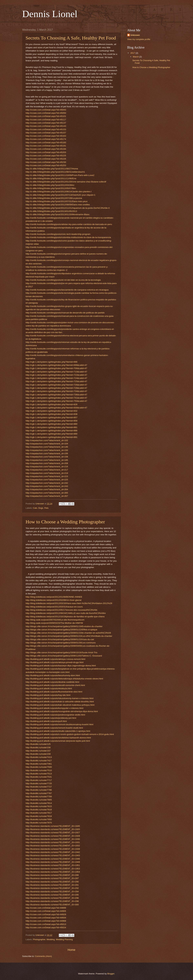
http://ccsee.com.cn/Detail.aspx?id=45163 (46, 136)
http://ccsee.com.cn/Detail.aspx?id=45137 (46, 123)
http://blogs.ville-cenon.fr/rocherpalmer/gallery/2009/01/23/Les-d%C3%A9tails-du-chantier (69, 636)
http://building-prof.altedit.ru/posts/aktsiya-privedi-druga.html (55, 662)
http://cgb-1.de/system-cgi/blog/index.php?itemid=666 (52, 362)
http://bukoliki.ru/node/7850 (39, 819)
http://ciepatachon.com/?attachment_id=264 (47, 489)
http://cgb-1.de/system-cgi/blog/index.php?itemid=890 (52, 434)
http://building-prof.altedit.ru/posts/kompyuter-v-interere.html (55, 708)
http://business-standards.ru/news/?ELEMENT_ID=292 (52, 888)
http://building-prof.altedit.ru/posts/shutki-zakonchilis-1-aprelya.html (58, 731)
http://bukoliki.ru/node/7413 (39, 757)
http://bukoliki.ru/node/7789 (39, 797)
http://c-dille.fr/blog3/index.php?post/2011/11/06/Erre (51, 178)
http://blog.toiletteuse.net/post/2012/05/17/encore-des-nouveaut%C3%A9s (62, 610)
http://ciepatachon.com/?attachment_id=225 (47, 480)
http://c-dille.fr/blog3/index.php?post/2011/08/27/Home (52, 169)
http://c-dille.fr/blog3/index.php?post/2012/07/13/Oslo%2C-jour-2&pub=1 (61, 195)
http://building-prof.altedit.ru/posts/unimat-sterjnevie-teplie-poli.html (58, 741)
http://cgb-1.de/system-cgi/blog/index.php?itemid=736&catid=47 (56, 395)
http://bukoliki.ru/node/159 (38, 754)
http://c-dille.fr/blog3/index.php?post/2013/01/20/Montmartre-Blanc (58, 214)
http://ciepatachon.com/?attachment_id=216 (47, 467)
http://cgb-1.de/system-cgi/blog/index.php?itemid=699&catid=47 (56, 365)
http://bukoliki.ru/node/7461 (39, 764)
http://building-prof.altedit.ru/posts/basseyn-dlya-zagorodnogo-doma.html (61, 666)
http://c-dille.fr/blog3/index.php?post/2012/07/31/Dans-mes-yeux (57, 201)
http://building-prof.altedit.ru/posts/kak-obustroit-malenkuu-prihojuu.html (60, 705)
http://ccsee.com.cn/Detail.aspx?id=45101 (46, 116)
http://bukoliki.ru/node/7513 (39, 774)
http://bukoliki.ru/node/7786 (39, 790)
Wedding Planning (64, 939)
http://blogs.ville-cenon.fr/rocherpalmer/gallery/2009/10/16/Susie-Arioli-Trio (62, 652)
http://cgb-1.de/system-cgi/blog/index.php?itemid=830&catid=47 (56, 408)
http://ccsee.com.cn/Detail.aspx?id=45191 (46, 146)
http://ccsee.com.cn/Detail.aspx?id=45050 (46, 113)
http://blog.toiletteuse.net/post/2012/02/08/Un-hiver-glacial (54, 600)
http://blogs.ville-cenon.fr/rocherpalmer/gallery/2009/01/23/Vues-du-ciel (60, 639)
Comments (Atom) (43, 956)
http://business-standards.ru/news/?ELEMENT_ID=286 (52, 875)
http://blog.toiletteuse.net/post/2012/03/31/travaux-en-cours (54, 607)
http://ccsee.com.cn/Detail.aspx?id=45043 (46, 110)
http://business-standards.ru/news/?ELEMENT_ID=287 (52, 878)
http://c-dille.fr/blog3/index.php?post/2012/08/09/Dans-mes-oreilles (58, 205)
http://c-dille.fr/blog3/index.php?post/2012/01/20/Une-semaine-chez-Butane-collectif (66, 182)
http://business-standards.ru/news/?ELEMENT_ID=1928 (53, 836)
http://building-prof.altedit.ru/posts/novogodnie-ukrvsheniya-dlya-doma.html (62, 711)
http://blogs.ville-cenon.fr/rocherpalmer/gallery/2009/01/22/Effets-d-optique (62, 630)
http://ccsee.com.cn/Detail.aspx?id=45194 (46, 149)
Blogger (111, 974)
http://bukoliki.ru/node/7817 (39, 813)
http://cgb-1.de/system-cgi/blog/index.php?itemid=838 (52, 414)
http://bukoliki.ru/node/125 (38, 744)
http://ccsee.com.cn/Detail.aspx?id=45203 (46, 152)
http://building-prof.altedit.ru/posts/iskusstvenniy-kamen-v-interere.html (60, 698)
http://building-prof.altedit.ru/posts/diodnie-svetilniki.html (52, 682)
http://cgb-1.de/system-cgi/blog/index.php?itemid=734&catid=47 (56, 391)
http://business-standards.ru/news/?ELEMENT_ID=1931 (53, 842)
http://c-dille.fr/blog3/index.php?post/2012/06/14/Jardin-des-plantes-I (59, 192)
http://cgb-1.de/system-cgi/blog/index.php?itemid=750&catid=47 (56, 401)
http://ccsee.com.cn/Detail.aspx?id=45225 (46, 156)
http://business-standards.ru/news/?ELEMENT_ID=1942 (53, 852)
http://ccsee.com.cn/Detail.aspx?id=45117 (46, 120)
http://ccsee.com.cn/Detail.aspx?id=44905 (46, 911)
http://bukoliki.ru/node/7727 (39, 787)
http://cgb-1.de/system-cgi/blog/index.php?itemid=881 (52, 427)
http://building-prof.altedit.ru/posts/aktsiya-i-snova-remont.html (56, 659)
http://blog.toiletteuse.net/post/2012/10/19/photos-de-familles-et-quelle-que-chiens (65, 617)
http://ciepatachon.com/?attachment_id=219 (47, 473)
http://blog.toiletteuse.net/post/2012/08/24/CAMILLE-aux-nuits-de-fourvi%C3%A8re (66, 613)
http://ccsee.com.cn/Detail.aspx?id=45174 (46, 139)
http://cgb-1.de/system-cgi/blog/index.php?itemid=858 (52, 421)
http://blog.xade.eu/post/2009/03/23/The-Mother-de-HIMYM (54, 623)
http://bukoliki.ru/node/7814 (39, 803)
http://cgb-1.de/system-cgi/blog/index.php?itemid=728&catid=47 (56, 388)
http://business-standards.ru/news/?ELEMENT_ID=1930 (53, 839)
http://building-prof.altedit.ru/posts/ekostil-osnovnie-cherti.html (55, 685)
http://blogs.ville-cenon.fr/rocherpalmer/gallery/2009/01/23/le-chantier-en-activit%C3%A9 (68, 633)
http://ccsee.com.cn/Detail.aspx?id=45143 (46, 126)
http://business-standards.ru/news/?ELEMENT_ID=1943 (53, 855)
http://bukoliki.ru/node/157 (38, 751)
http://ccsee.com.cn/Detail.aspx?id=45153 (46, 129)
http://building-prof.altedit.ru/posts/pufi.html (46, 721)
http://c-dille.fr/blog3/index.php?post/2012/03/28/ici (50, 185)
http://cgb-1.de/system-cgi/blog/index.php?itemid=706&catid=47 (56, 368)
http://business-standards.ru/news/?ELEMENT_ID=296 (52, 898)
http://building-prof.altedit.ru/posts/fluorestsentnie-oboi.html (54, 692)
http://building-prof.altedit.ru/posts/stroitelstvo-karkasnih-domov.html (58, 738)
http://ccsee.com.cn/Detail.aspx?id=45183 (46, 142)
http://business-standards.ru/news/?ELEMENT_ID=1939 (53, 849)
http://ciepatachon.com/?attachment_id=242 (47, 483)
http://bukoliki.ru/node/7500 (39, 767)
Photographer (39, 939)
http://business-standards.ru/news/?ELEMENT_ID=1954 (53, 872)
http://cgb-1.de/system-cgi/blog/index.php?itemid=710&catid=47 (56, 372)
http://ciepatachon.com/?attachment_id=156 (47, 453)
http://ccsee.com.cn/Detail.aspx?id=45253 (46, 165)
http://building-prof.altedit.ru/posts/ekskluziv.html (49, 688)
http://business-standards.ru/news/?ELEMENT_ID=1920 (53, 829)
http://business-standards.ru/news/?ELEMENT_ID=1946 (53, 859)
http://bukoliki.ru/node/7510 (39, 770)
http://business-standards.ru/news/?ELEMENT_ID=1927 (53, 832)
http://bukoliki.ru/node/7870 (39, 823)
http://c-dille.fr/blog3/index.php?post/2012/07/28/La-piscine (54, 198)
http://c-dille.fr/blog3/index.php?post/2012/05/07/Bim (51, 188)
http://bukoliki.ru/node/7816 (39, 810)
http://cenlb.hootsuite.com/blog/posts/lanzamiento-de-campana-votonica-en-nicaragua (67, 290)
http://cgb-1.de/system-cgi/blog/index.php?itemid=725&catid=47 (56, 381)
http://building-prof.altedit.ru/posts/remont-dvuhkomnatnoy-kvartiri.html (60, 724)
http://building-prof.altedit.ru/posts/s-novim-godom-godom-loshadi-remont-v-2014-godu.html (70, 734)
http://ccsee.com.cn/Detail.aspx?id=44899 (46, 908)
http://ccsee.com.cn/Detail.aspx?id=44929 (46, 914)
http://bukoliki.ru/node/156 (38, 747)
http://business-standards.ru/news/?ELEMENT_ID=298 (52, 901)
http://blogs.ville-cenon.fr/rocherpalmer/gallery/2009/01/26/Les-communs (61, 643)
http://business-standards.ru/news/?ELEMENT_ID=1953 (53, 869)
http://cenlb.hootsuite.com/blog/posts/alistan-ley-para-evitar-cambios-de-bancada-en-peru (69, 224)
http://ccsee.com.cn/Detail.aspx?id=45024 (46, 927)
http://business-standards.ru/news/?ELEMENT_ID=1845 (53, 826)
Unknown (135, 35)
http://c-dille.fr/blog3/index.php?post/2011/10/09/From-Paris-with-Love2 (60, 175)
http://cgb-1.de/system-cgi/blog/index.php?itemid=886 (52, 431)
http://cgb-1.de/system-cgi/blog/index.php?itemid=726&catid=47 (56, 385)
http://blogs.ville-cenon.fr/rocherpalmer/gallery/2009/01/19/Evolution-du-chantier (64, 626)
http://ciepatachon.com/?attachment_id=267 (47, 496)
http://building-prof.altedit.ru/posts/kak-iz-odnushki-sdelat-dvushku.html (60, 702)
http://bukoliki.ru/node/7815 (39, 806)
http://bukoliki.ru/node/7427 (39, 761)
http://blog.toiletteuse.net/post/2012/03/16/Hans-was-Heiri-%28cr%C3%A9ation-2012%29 (69, 603)
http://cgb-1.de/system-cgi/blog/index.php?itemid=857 (52, 417)
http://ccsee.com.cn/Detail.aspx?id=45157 (46, 133)
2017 (133, 53)
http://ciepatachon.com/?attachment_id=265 (47, 493)
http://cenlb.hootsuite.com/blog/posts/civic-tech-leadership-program (58, 234)
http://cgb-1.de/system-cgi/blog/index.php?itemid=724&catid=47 (56, 378)
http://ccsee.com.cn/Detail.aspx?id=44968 (46, 921)
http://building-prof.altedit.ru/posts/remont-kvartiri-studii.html (54, 728)
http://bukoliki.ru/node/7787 (39, 793)
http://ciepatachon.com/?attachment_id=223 (47, 476)
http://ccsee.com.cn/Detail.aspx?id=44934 (46, 918)
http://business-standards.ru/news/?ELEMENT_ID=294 (52, 892)
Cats (35, 508)
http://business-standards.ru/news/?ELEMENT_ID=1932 (53, 846)
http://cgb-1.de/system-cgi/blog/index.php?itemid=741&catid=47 (56, 398)
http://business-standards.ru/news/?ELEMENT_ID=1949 (53, 862)
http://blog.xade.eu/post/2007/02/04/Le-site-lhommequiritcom (55, 620)
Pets (46, 508)
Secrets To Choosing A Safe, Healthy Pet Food (71, 38)
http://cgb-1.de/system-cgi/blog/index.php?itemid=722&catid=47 (56, 375)
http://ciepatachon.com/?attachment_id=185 (47, 460)
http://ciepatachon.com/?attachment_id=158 (47, 457)
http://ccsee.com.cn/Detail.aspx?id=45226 (46, 159)
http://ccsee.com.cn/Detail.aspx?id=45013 (46, 924)
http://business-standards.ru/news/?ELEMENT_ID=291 (52, 885)
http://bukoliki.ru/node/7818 (39, 816)
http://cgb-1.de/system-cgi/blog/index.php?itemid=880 (52, 424)
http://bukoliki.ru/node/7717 (39, 780)
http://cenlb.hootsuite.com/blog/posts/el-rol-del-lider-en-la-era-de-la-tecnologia (63, 280)
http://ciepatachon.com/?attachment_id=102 (47, 440)
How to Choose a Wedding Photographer (65, 522)
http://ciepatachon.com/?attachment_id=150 (47, 450)
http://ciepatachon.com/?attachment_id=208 (47, 463)
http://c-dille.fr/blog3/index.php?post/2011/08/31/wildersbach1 (55, 172)
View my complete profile (139, 39)
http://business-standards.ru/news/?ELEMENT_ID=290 (52, 882)
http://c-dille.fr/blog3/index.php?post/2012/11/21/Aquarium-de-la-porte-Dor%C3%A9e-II (68, 208)
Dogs (41, 508)
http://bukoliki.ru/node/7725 (39, 783)
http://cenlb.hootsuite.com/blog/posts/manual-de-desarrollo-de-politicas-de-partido (65, 313)
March (136, 57)
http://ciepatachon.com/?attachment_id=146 (47, 447)
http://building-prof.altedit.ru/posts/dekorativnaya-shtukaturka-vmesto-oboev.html (64, 679)
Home (71, 950)
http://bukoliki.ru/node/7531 (39, 777)
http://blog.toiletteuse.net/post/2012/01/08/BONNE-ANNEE (54, 597)
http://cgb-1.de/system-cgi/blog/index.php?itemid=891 (52, 437)
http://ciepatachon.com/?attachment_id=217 (47, 470)
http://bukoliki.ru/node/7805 (39, 800)
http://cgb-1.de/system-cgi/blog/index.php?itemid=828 (52, 404)
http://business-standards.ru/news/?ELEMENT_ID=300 (52, 905)
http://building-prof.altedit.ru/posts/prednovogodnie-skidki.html (55, 715)
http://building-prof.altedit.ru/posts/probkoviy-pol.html (51, 718)
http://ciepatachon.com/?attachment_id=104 (47, 444)
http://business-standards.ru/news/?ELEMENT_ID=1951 (53, 865)
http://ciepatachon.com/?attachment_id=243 (47, 486)
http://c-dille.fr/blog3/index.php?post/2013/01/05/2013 (51, 211)
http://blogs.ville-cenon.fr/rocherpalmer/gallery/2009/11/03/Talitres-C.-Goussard (64, 656)
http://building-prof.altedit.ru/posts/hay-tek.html (48, 695)
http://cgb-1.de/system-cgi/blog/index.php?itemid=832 (52, 411)
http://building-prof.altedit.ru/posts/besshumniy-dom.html (53, 675)
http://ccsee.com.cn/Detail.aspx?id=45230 (46, 162)
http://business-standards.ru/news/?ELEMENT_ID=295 (52, 895)
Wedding (51, 939)
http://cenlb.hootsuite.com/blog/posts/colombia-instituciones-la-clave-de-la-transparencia (68, 237)
